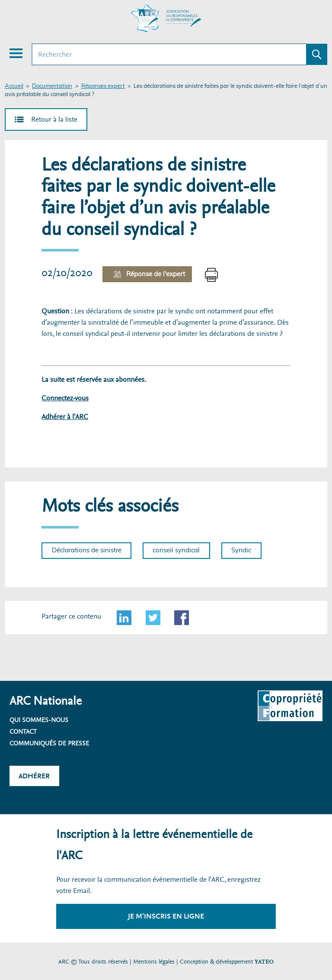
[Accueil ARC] (166, 19)
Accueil (14, 86)
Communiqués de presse (49, 743)
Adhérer (34, 776)
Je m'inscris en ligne (166, 916)
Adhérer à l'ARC (65, 417)
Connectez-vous (65, 398)
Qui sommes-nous (39, 720)
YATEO (264, 962)
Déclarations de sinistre (87, 550)
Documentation (52, 86)
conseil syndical (176, 550)
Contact (23, 732)
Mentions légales (154, 962)
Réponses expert (103, 86)
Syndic (241, 550)
